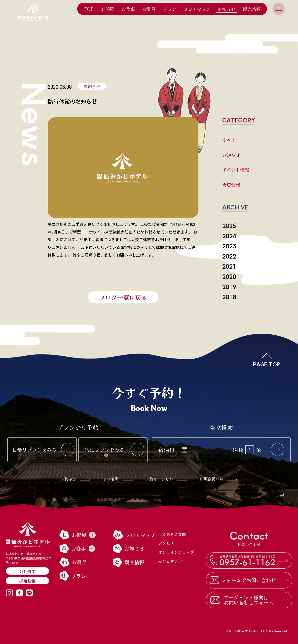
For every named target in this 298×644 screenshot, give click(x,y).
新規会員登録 (219, 479)
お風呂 (149, 9)
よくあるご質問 (172, 534)
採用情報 (27, 581)
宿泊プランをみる (114, 450)
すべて (229, 140)
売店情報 (231, 184)
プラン (170, 9)
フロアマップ (197, 9)
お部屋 (108, 9)
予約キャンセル (166, 479)
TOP (88, 9)
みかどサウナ (170, 561)
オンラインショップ (176, 552)
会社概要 (27, 571)
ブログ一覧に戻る (123, 297)
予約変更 (118, 479)
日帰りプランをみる (43, 450)
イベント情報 (236, 170)
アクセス (166, 543)
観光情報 (252, 9)
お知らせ (226, 9)
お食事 (128, 9)
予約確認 (75, 479)
